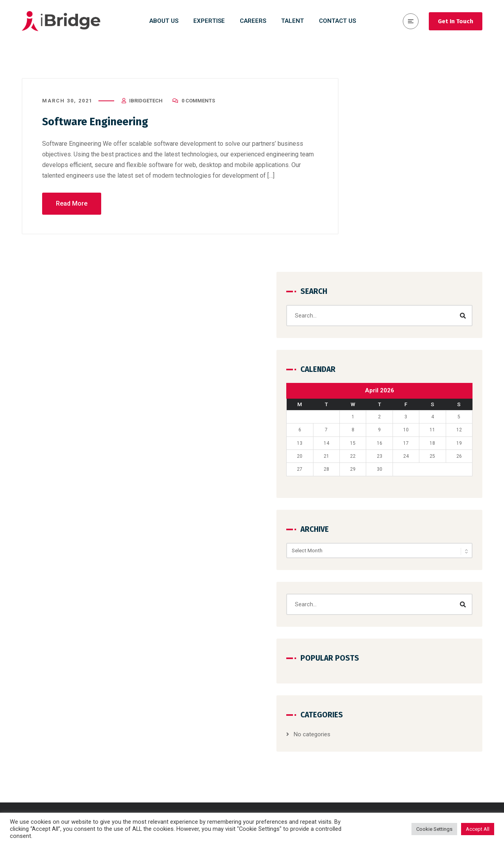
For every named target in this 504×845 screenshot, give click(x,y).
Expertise (395, 738)
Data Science (282, 709)
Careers (393, 695)
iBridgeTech (146, 104)
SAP (270, 780)
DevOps (274, 752)
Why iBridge (398, 724)
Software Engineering (101, 125)
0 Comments (198, 104)
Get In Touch (456, 21)
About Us (395, 681)
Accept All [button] (478, 829)
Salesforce (279, 766)
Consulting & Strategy (293, 681)
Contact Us (397, 709)
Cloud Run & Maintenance (298, 738)
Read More (72, 207)
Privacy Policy (400, 752)
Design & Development (294, 695)
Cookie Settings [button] (434, 829)
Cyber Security (283, 724)
